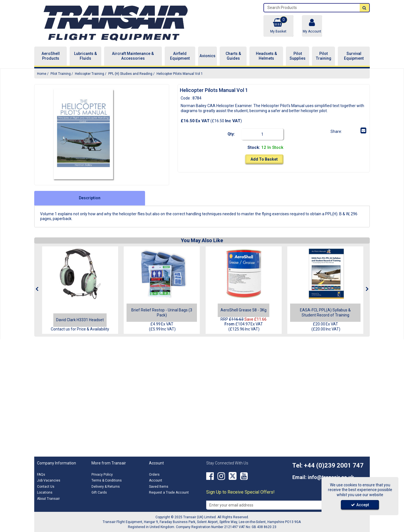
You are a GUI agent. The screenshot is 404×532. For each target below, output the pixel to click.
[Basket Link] (278, 26)
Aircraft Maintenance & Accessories (133, 56)
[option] (84, 135)
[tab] (90, 198)
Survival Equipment (354, 56)
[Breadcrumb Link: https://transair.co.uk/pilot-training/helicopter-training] (89, 74)
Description (90, 198)
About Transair (48, 499)
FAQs (41, 475)
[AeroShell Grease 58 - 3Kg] (244, 274)
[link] (347, 131)
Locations (45, 492)
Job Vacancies (49, 480)
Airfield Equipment (180, 56)
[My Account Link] (312, 26)
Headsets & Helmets (266, 56)
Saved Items (159, 487)
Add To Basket (264, 159)
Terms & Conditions (107, 480)
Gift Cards (99, 492)
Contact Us (46, 487)
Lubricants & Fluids (85, 56)
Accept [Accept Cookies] (360, 505)
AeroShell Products (51, 56)
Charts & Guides (233, 56)
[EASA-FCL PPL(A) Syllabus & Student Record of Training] (325, 274)
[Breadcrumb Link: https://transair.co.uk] (42, 74)
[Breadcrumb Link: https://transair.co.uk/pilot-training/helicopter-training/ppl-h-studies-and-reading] (130, 74)
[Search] (312, 8)
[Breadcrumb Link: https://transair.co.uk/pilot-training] (61, 74)
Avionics (207, 56)
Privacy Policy (102, 475)
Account (156, 480)
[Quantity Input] (262, 134)
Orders (154, 475)
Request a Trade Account (169, 492)
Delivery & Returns (106, 487)
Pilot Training (324, 56)
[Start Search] (364, 8)
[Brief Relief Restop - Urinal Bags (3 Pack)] (162, 274)
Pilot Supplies (298, 56)
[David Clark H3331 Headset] (80, 320)
